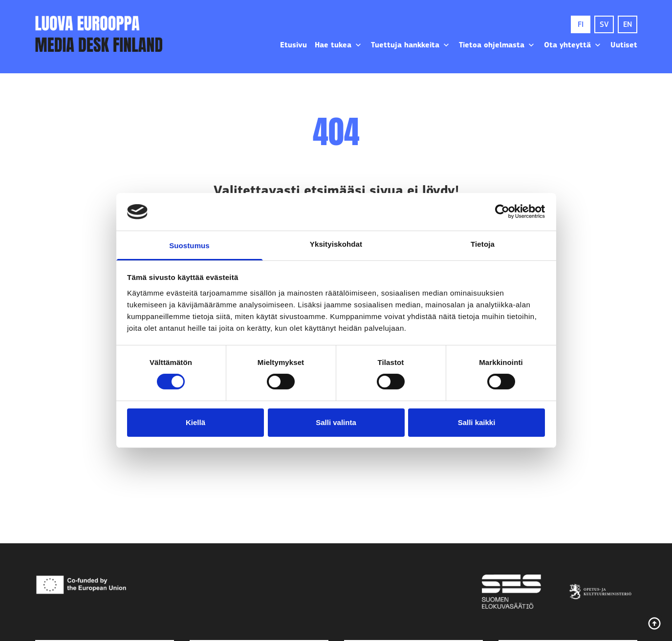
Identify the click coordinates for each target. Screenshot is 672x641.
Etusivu (293, 45)
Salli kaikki (477, 422)
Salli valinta (336, 422)
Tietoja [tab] (483, 244)
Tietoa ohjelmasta (498, 45)
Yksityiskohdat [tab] (336, 244)
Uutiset (624, 45)
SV (604, 24)
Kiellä (195, 422)
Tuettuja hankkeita (411, 45)
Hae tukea (339, 45)
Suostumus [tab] (189, 246)
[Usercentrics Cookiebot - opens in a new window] (502, 212)
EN (628, 24)
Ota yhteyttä (573, 45)
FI (581, 24)
